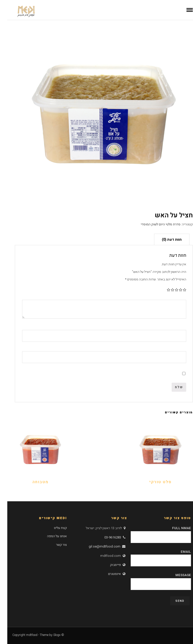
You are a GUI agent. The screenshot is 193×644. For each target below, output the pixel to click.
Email (154, 556)
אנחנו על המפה (50, 536)
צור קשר (54, 545)
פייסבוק (108, 565)
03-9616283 (105, 537)
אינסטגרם (107, 574)
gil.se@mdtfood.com (97, 546)
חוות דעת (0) (164, 240)
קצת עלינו (53, 528)
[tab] (164, 239)
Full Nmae (154, 532)
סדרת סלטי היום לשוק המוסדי (153, 224)
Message (154, 579)
